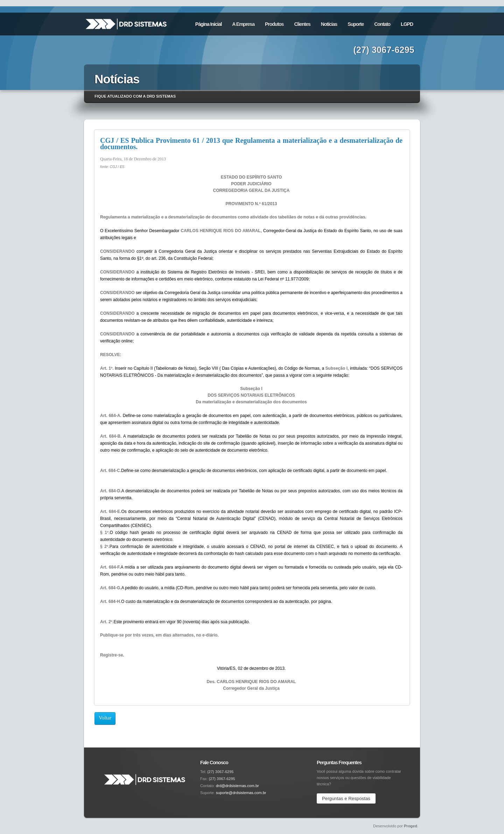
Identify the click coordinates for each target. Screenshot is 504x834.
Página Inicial (208, 24)
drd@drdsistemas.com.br (237, 786)
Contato (382, 24)
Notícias (329, 24)
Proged (411, 826)
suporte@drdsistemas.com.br (241, 793)
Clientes (302, 24)
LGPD (407, 24)
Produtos (274, 24)
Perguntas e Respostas (346, 798)
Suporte (356, 24)
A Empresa (243, 24)
